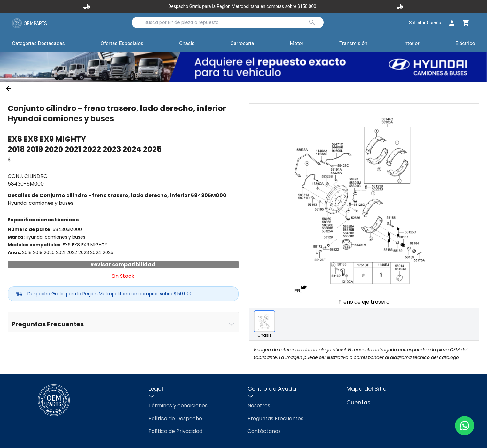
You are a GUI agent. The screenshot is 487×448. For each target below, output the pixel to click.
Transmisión (353, 43)
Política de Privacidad (175, 431)
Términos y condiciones (178, 406)
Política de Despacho (175, 418)
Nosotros (259, 406)
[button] (122, 44)
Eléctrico (465, 43)
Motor (297, 43)
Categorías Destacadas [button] (38, 45)
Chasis (187, 43)
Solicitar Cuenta (425, 23)
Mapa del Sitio (366, 389)
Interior (411, 43)
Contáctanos (264, 431)
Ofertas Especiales (122, 43)
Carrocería (242, 43)
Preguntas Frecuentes (275, 418)
